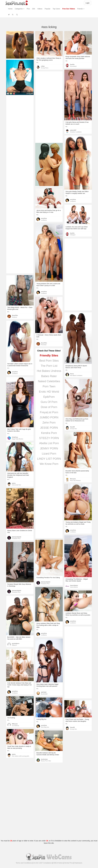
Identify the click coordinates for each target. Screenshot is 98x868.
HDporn (14, 645)
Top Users (56, 9)
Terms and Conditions (24, 863)
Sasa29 (72, 427)
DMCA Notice (58, 863)
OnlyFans (15, 437)
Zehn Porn (49, 423)
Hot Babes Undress (49, 371)
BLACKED (44, 694)
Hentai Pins (69, 863)
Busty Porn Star (46, 761)
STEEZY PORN (49, 438)
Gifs (34, 9)
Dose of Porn (49, 407)
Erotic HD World (49, 392)
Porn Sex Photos (75, 481)
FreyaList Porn (49, 412)
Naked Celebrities (49, 381)
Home (10, 9)
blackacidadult (17, 537)
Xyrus (72, 374)
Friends (81, 9)
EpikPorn (49, 397)
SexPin (72, 64)
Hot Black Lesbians (76, 375)
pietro (14, 483)
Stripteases (78, 863)
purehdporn (16, 643)
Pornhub (44, 345)
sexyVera (73, 199)
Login (87, 3)
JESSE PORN (49, 428)
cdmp (43, 66)
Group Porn (45, 68)
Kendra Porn (49, 433)
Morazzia (73, 479)
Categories (20, 9)
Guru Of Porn (49, 402)
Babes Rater (49, 376)
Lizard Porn (49, 454)
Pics (28, 9)
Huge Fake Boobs (18, 439)
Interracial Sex (16, 485)
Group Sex (73, 429)
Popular (47, 9)
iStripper (73, 235)
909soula (15, 724)
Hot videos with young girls (21, 756)
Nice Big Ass (45, 727)
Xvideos (14, 317)
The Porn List (49, 366)
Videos (40, 9)
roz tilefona (15, 726)
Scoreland (73, 66)
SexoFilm (15, 315)
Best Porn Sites (49, 361)
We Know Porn (49, 464)
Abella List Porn (49, 443)
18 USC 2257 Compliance (42, 863)
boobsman (44, 759)
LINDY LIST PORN (49, 459)
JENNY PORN (49, 448)
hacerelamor (74, 585)
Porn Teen (49, 386)
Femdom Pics (16, 539)
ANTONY (44, 692)
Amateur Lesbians (76, 132)
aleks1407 (73, 130)
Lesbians (73, 201)
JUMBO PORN (49, 417)
